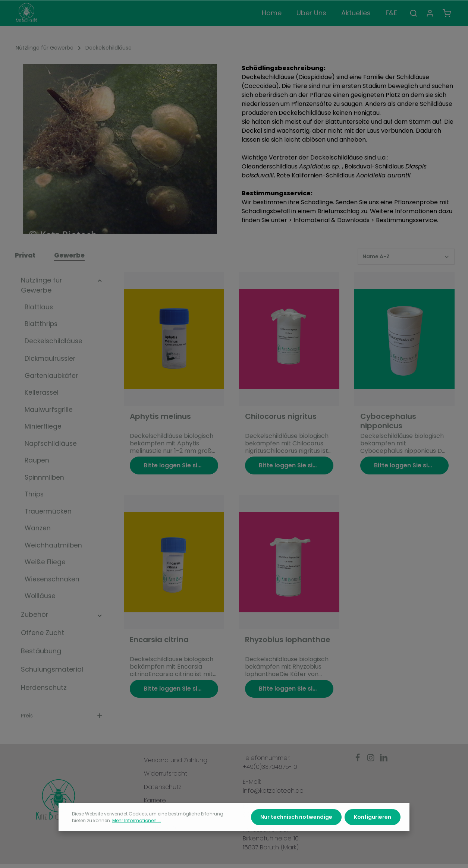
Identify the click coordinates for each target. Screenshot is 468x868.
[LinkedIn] (384, 760)
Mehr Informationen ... (137, 835)
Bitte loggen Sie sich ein (179, 465)
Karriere (155, 800)
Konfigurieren (373, 831)
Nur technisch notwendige (296, 831)
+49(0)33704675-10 (270, 767)
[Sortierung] (406, 257)
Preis (62, 716)
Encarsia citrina (159, 640)
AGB (150, 814)
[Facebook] (359, 760)
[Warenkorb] (447, 13)
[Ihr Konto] (430, 13)
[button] (100, 280)
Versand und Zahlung (176, 760)
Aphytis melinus (160, 417)
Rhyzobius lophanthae (288, 640)
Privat (25, 255)
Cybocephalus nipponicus (388, 421)
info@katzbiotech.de (273, 791)
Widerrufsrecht (166, 774)
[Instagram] (372, 760)
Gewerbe (69, 255)
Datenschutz (163, 787)
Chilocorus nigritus (281, 417)
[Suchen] (414, 13)
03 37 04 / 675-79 (268, 815)
